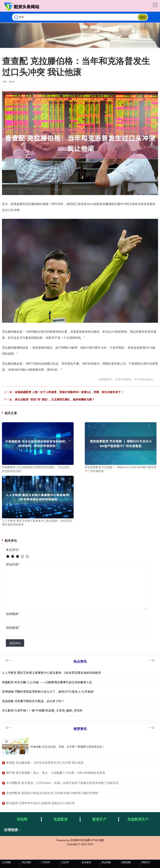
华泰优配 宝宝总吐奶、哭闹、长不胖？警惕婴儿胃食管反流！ (68, 747)
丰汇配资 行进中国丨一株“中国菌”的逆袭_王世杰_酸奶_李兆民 (42, 710)
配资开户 (99, 819)
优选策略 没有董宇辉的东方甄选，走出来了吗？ (33, 701)
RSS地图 (85, 840)
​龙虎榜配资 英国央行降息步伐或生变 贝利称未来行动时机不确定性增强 (52, 793)
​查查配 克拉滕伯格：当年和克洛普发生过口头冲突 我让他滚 (45, 763)
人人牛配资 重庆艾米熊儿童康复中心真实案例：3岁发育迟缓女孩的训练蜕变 (51, 673)
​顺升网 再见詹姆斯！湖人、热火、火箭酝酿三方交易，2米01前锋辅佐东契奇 (56, 773)
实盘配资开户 (138, 819)
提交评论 (15, 643)
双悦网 (22, 819)
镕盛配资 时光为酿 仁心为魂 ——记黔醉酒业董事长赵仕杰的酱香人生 (47, 682)
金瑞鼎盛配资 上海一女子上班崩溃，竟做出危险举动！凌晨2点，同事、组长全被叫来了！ (69, 392)
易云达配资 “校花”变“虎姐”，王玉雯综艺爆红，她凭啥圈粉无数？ (55, 399)
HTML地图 (97, 840)
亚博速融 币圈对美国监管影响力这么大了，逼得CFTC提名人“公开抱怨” (48, 692)
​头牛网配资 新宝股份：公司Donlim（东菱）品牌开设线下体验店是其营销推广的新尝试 (62, 783)
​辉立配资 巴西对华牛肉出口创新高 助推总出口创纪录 (40, 803)
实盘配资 (61, 819)
